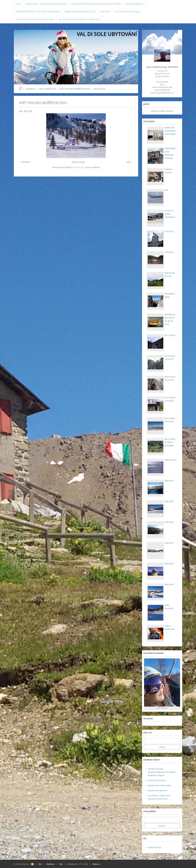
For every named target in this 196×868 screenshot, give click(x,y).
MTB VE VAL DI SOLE (170, 275)
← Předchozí (25, 162)
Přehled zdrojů (154, 847)
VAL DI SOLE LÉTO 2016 (170, 420)
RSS (40, 864)
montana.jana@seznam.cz (162, 93)
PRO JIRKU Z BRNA (170, 295)
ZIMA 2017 (169, 543)
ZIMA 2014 (169, 481)
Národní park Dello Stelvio (160, 785)
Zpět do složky (78, 162)
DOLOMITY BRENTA (134, 4)
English (162, 111)
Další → (130, 162)
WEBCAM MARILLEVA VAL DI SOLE (80, 12)
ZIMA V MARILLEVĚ (47, 89)
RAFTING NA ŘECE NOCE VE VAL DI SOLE (170, 319)
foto (166, 190)
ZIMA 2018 (169, 564)
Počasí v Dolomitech (157, 780)
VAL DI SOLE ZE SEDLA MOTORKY (170, 442)
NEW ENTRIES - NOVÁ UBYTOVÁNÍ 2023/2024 (46, 4)
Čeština (155, 111)
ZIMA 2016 (169, 522)
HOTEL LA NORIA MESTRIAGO (170, 214)
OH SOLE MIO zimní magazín (127, 12)
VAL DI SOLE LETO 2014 (170, 399)
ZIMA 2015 (169, 501)
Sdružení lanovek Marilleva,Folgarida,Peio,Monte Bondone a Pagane (162, 772)
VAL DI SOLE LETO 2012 (170, 378)
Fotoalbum (31, 89)
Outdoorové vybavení (158, 790)
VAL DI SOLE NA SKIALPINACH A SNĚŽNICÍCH (79, 19)
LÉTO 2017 (169, 252)
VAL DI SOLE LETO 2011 (170, 358)
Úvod (18, 4)
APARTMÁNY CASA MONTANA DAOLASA (170, 153)
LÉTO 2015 (169, 231)
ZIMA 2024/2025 (169, 607)
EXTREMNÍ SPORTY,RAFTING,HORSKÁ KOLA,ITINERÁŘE (96, 4)
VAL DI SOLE (170, 335)
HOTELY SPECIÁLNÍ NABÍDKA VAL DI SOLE (35, 19)
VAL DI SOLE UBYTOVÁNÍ (107, 34)
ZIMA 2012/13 (170, 460)
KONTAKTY (105, 12)
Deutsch (169, 111)
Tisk (61, 864)
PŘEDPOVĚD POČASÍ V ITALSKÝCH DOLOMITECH (38, 12)
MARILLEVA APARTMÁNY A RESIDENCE (170, 131)
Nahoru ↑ (97, 864)
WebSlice (50, 864)
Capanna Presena (168, 171)
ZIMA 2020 (169, 584)
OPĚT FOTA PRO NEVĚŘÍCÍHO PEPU (75, 89)
